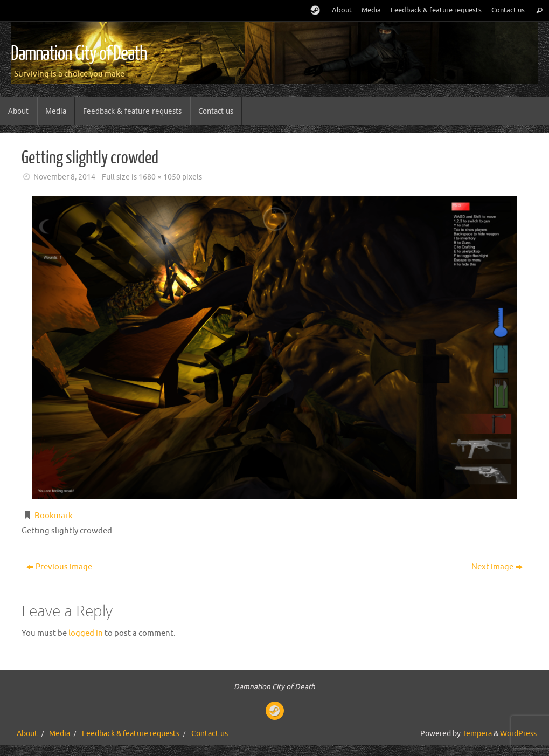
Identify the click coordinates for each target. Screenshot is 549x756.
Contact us (508, 10)
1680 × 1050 (159, 177)
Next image (497, 567)
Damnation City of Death (79, 54)
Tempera (477, 734)
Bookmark (54, 516)
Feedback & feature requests (436, 10)
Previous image (59, 567)
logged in (86, 633)
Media (371, 10)
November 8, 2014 (64, 177)
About (342, 10)
